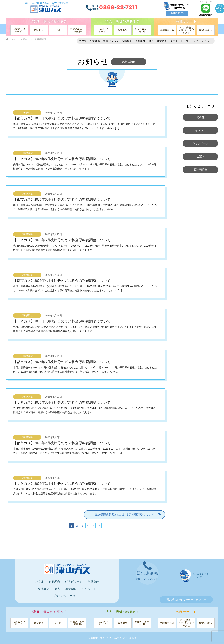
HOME (11, 39)
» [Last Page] (99, 526)
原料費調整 (27, 113)
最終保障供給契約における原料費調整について (128, 515)
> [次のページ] (93, 526)
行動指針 (127, 41)
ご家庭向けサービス (19, 30)
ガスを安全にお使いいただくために (186, 30)
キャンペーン (200, 143)
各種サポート (186, 21)
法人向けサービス (103, 30)
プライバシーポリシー (199, 41)
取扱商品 (39, 30)
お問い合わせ (206, 30)
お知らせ (25, 39)
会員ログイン (177, 13)
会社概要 (140, 41)
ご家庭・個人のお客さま (48, 21)
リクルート (177, 41)
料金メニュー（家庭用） (77, 30)
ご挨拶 (83, 41)
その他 (201, 117)
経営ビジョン (111, 41)
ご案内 (201, 157)
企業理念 (95, 41)
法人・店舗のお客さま (123, 21)
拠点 (151, 41)
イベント (200, 130)
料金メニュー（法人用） (142, 30)
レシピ (58, 30)
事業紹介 (162, 41)
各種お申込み (167, 30)
